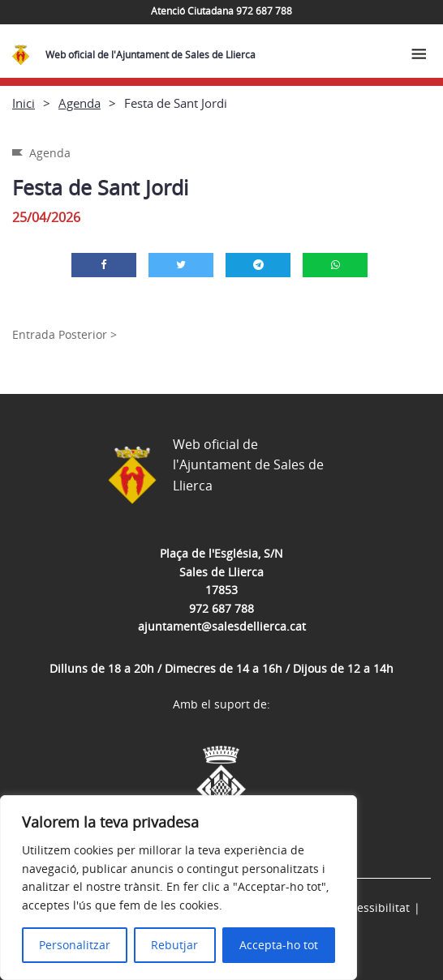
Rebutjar (174, 945)
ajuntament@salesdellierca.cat (222, 626)
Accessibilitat (374, 907)
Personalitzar (75, 945)
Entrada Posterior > (65, 334)
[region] (178, 888)
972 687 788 (221, 608)
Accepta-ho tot (279, 945)
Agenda (80, 103)
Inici (24, 103)
